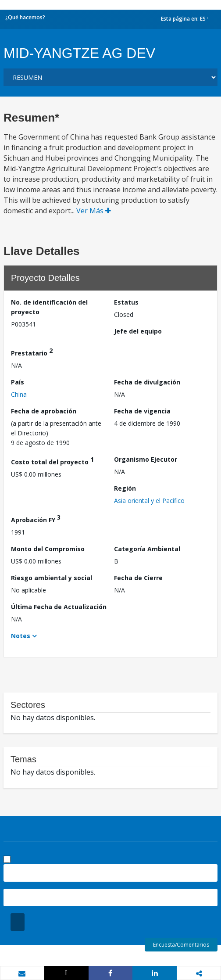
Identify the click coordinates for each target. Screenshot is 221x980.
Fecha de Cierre (138, 578)
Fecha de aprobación (44, 411)
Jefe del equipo (138, 331)
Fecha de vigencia (142, 411)
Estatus (126, 302)
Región (125, 488)
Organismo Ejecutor (146, 459)
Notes (21, 636)
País (18, 382)
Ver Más (94, 211)
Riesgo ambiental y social (52, 578)
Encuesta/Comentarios (181, 945)
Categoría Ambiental (147, 549)
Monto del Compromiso (48, 549)
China (19, 394)
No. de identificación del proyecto (49, 307)
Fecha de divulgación (147, 382)
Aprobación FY (36, 519)
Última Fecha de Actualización (59, 607)
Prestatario (32, 352)
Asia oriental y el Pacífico (149, 501)
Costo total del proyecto (52, 461)
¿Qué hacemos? (25, 17)
